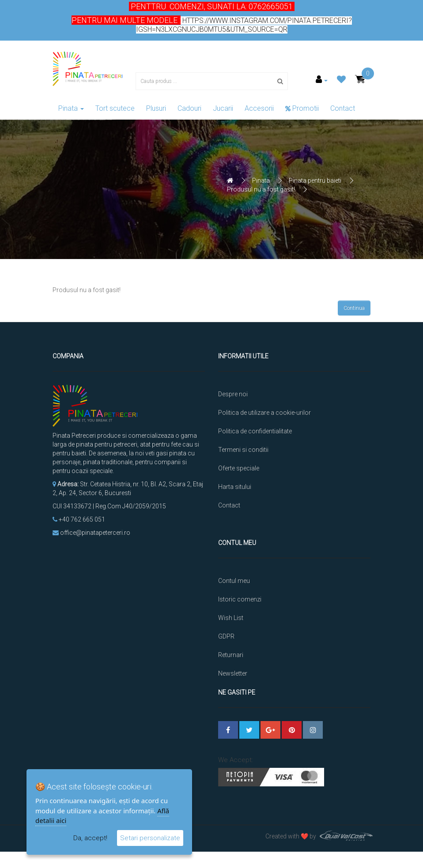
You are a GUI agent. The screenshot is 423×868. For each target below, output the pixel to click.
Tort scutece (115, 108)
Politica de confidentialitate (255, 431)
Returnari (231, 643)
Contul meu (234, 568)
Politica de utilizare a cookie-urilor (264, 413)
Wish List (231, 605)
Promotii (302, 108)
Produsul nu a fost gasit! (261, 189)
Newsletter (233, 661)
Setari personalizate (150, 838)
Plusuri (156, 108)
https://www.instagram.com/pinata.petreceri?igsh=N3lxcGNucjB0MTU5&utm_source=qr (244, 25)
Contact (343, 108)
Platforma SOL (239, 698)
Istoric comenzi (240, 587)
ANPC (226, 680)
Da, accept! (90, 838)
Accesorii (259, 108)
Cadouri (189, 108)
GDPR (226, 624)
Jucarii (223, 108)
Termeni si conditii (243, 450)
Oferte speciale (239, 468)
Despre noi (233, 394)
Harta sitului (235, 487)
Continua (354, 308)
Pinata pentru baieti (315, 180)
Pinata (71, 108)
